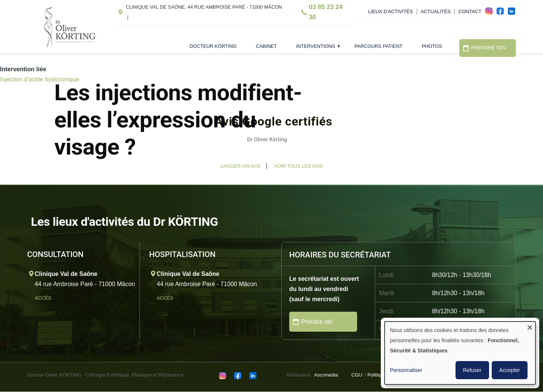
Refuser (472, 370)
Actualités (436, 11)
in (514, 13)
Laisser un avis (240, 166)
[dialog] (460, 353)
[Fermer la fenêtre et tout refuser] (530, 326)
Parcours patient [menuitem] (378, 46)
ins (491, 13)
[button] (54, 161)
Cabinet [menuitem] (266, 46)
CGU (357, 375)
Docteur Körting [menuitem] (213, 46)
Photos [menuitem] (432, 46)
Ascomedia (326, 375)
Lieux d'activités (390, 11)
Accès (44, 298)
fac (502, 13)
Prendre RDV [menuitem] (489, 48)
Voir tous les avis (298, 166)
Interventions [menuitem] (314, 49)
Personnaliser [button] (406, 370)
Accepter (510, 370)
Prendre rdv (317, 322)
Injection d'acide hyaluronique (40, 79)
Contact (470, 11)
